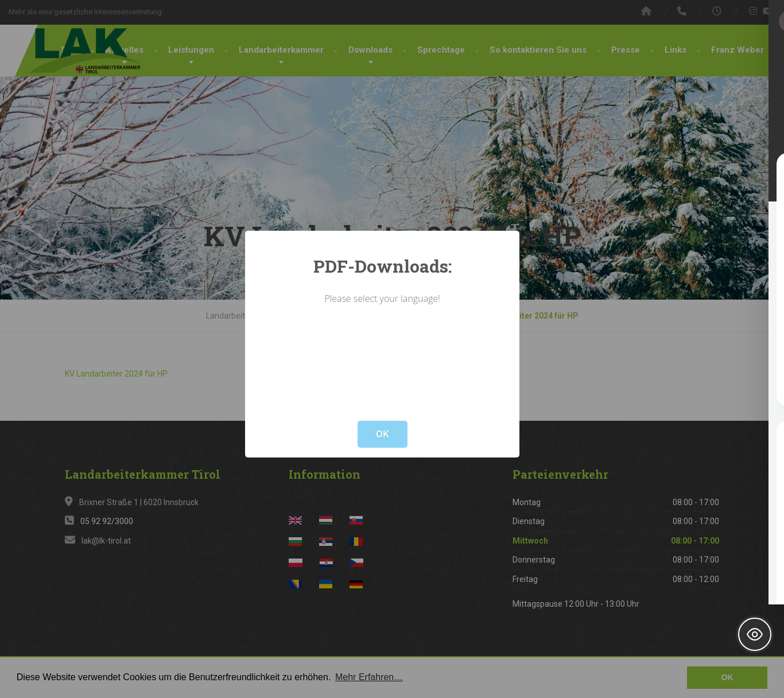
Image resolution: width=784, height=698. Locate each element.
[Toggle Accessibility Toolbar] (755, 634)
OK (383, 434)
